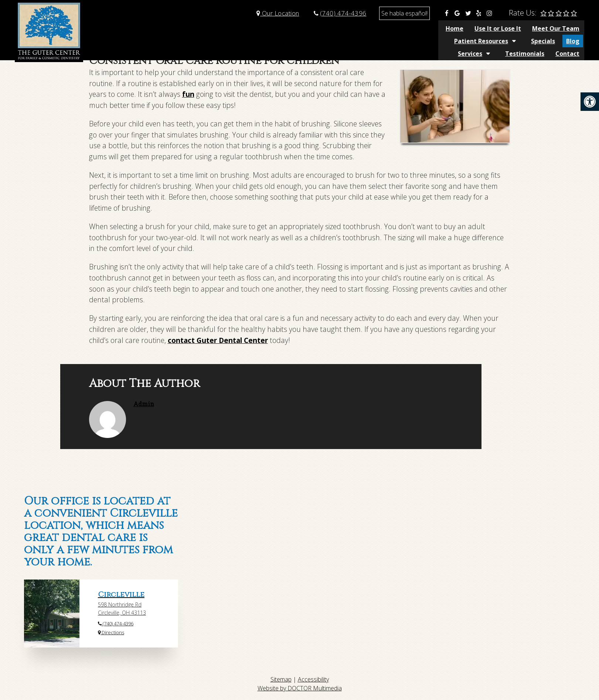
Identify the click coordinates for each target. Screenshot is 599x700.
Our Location (278, 13)
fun (188, 94)
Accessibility (313, 679)
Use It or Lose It (229, 28)
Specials (410, 28)
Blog (440, 28)
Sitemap (281, 679)
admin (144, 404)
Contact (567, 28)
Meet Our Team (287, 28)
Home (186, 28)
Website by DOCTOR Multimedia (300, 688)
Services (470, 28)
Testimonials (525, 28)
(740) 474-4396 (343, 13)
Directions (111, 632)
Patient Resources (348, 28)
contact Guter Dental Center (218, 340)
